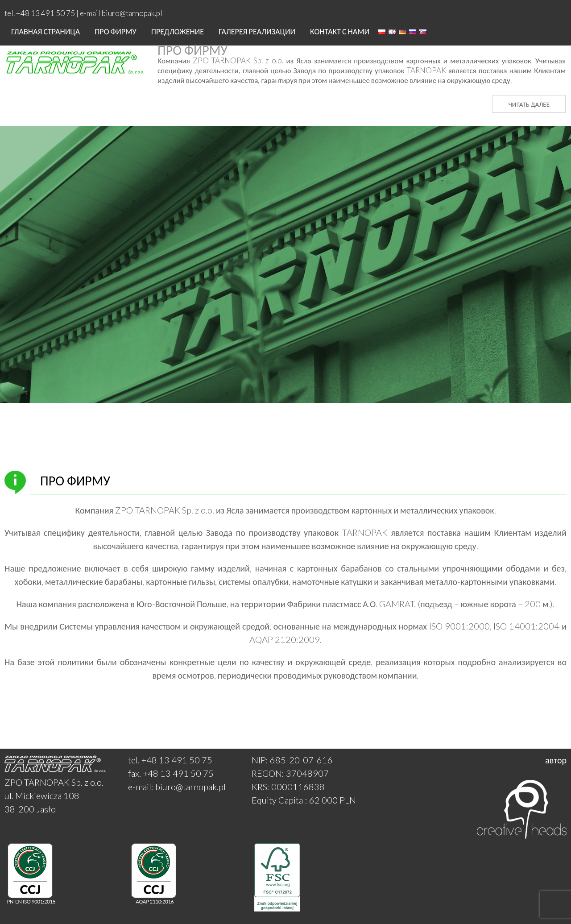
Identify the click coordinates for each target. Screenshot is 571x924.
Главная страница (46, 31)
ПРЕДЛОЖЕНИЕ (178, 31)
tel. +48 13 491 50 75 (170, 760)
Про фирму (116, 31)
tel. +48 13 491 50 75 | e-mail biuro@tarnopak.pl (83, 13)
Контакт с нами (340, 31)
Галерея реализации (257, 31)
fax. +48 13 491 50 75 (171, 773)
